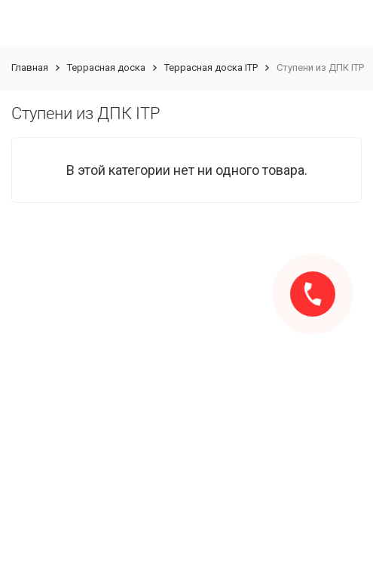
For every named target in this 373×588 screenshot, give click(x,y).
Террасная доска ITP (211, 67)
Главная (30, 67)
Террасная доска (106, 67)
